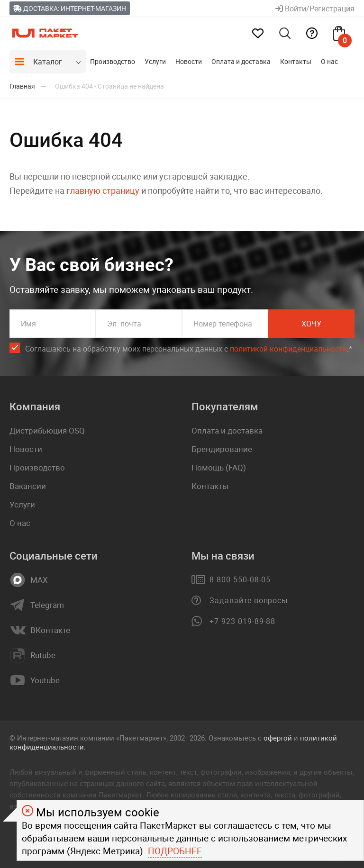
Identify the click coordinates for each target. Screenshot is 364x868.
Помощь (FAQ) (219, 467)
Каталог (48, 62)
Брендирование (222, 449)
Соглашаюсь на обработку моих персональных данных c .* (189, 349)
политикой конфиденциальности (288, 349)
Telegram (47, 605)
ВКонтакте (50, 630)
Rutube (43, 655)
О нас (329, 61)
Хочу (311, 324)
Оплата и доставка (241, 61)
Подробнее (175, 851)
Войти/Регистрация (315, 9)
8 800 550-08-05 (240, 579)
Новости (189, 61)
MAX (39, 580)
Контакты (296, 61)
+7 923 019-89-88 (242, 621)
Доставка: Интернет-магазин (70, 8)
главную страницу (103, 190)
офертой (278, 738)
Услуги (155, 61)
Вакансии (28, 486)
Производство (113, 61)
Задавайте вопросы (249, 600)
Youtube (45, 680)
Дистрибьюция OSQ (47, 430)
